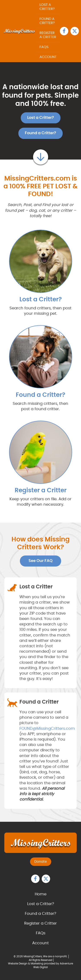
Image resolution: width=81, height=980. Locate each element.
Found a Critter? (47, 21)
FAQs (44, 47)
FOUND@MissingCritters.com (47, 729)
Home (41, 894)
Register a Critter (48, 35)
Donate (41, 862)
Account (48, 57)
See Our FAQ (40, 561)
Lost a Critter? (47, 7)
